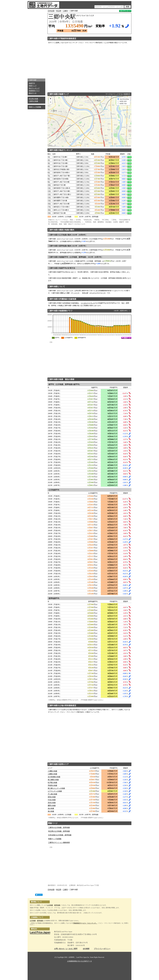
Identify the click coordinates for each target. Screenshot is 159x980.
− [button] (51, 102)
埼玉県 (59, 11)
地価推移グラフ (34, 91)
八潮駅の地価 (52, 771)
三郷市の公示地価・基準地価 (59, 827)
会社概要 (86, 949)
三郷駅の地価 (52, 774)
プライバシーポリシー (102, 949)
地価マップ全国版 (35, 107)
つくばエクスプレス (88, 303)
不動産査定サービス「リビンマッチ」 (85, 923)
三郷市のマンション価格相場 (59, 843)
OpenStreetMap (120, 146)
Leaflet (112, 146)
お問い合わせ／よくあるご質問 (66, 949)
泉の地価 (51, 811)
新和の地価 (52, 797)
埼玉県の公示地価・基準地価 (59, 831)
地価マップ (33, 86)
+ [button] (51, 99)
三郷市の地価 (33, 101)
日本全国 (51, 11)
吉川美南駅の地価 (54, 777)
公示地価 (50, 905)
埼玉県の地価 (33, 99)
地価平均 (32, 83)
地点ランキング (34, 88)
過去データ (33, 93)
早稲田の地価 (52, 785)
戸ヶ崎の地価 (52, 794)
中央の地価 (52, 800)
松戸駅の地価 (52, 783)
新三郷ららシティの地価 (56, 788)
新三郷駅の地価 (53, 780)
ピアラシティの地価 (55, 791)
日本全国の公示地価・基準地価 (60, 835)
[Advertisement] (36, 43)
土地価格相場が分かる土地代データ (79, 961)
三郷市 (65, 11)
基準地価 (57, 905)
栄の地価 (51, 808)
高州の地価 (52, 803)
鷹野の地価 (52, 806)
